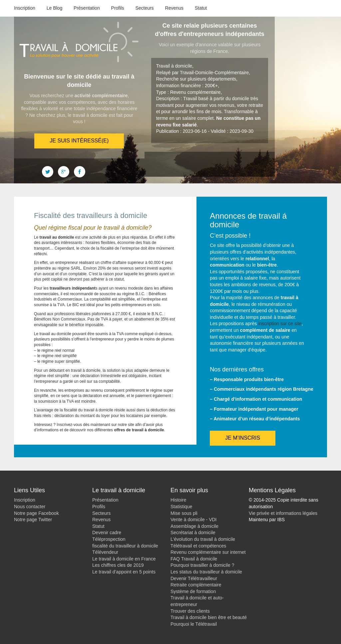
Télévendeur (105, 552)
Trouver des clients (190, 611)
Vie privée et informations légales (283, 513)
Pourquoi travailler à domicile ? (202, 565)
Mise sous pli (184, 513)
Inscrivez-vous (69, 425)
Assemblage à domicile (194, 526)
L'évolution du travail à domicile (203, 539)
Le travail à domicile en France (124, 559)
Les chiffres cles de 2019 (118, 565)
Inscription (25, 8)
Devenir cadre (107, 533)
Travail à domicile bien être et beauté (209, 617)
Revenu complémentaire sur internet (208, 552)
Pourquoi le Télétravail (194, 624)
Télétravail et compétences (198, 546)
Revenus (174, 8)
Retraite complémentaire (196, 585)
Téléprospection (109, 539)
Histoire (178, 500)
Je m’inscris (243, 438)
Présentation (87, 8)
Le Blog (54, 8)
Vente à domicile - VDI (194, 520)
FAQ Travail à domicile (194, 559)
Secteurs (144, 8)
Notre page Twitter (33, 520)
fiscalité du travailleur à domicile (125, 546)
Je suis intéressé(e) (79, 141)
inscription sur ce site (280, 323)
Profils (118, 8)
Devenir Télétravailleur (194, 578)
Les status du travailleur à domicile (206, 572)
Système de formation (193, 591)
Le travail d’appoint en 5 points (124, 572)
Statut (201, 8)
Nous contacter (30, 507)
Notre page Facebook (36, 513)
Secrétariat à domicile (193, 533)
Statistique (181, 507)
